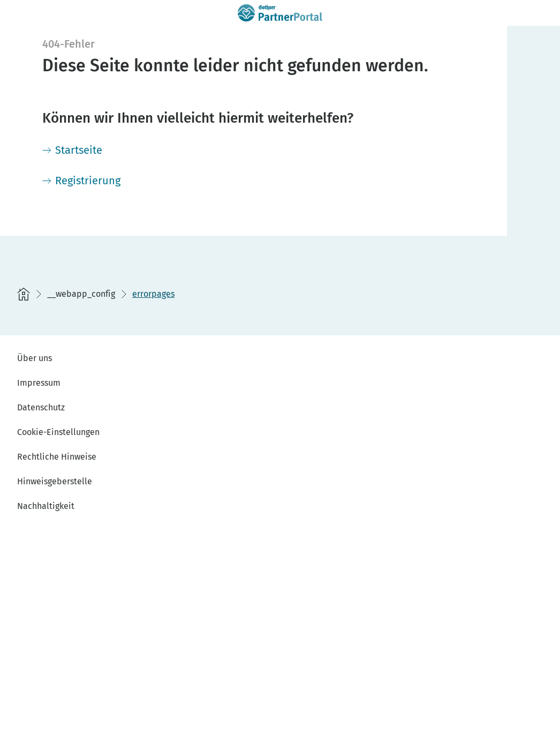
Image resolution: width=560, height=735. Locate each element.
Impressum (39, 383)
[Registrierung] (81, 181)
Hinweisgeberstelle (55, 481)
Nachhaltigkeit (46, 506)
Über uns (35, 358)
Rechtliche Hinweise (57, 457)
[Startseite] (72, 150)
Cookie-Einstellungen (58, 432)
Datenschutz (41, 407)
